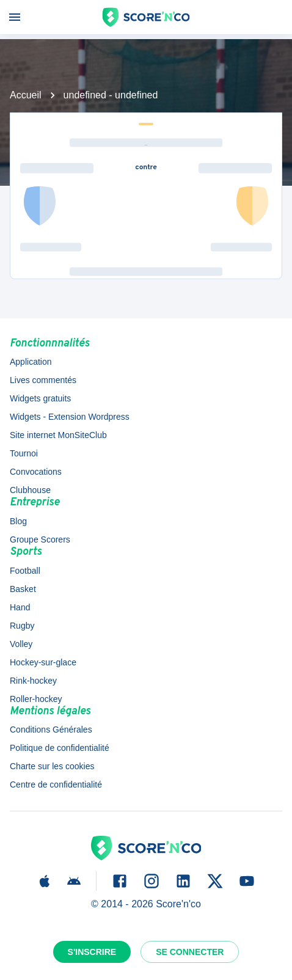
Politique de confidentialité (60, 748)
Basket (23, 589)
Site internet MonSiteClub (58, 435)
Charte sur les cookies (52, 766)
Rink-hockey (33, 681)
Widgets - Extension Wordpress (70, 417)
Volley (21, 644)
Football (25, 571)
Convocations (36, 472)
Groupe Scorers (40, 539)
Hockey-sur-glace (43, 662)
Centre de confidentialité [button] (56, 784)
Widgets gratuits (40, 398)
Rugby (22, 626)
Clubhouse (30, 490)
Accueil (26, 95)
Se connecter (190, 952)
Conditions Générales (51, 730)
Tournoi (24, 453)
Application (31, 362)
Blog (18, 521)
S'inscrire (92, 952)
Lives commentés (43, 380)
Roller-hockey (36, 699)
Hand (20, 607)
